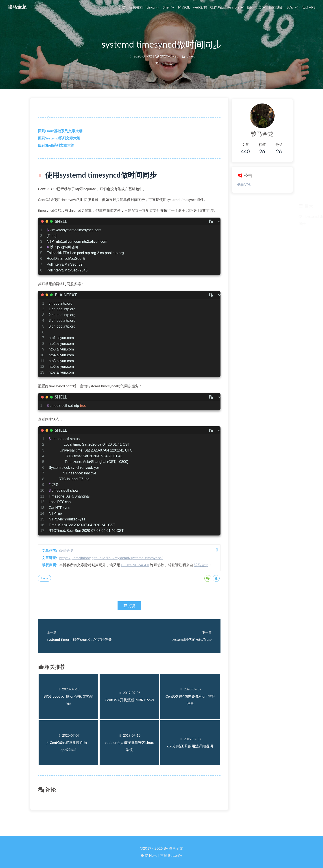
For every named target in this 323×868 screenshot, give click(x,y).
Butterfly (175, 855)
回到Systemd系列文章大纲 (60, 140)
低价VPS (240, 184)
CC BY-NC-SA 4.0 (136, 574)
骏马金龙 (68, 559)
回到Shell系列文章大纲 (57, 147)
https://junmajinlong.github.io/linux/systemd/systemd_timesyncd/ (112, 566)
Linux (191, 57)
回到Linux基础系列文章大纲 (62, 132)
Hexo (153, 855)
